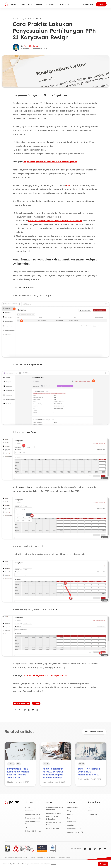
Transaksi (29, 813)
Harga (28, 809)
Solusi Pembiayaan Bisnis (33, 825)
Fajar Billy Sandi (31, 46)
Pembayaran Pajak (33, 816)
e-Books (71, 816)
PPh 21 (36, 703)
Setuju (103, 864)
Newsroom (72, 824)
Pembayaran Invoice (34, 820)
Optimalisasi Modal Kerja (54, 826)
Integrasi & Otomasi (34, 833)
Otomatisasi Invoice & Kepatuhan (55, 810)
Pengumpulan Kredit (55, 815)
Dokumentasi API (74, 835)
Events (70, 820)
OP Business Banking (55, 831)
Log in (101, 4)
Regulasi (71, 827)
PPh (19, 764)
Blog (69, 813)
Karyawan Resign (21, 703)
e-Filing (11, 764)
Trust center (93, 816)
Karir (90, 813)
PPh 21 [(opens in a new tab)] (69, 185)
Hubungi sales (88, 4)
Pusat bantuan (73, 831)
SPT (27, 830)
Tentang (92, 809)
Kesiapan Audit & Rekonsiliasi (53, 820)
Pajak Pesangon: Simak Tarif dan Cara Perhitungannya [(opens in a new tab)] (50, 162)
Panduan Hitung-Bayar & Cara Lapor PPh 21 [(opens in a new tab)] (45, 675)
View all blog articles (94, 732)
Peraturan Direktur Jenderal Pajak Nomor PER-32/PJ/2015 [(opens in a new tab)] (55, 221)
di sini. (53, 864)
